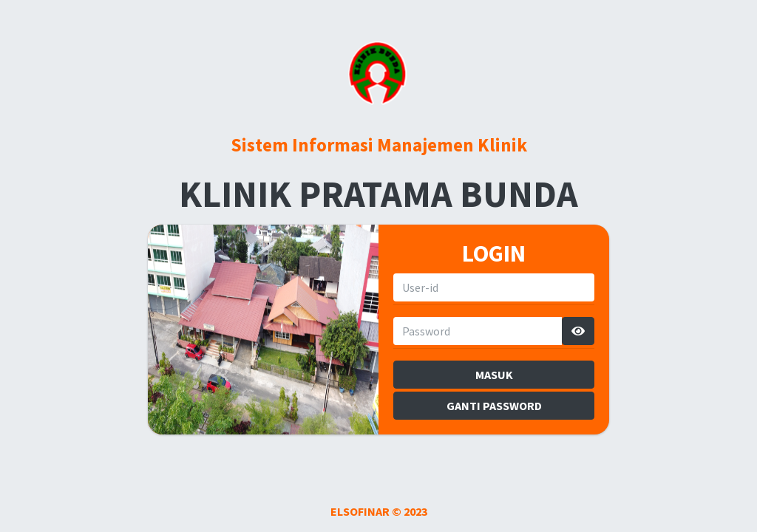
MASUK (494, 375)
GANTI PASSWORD (494, 406)
